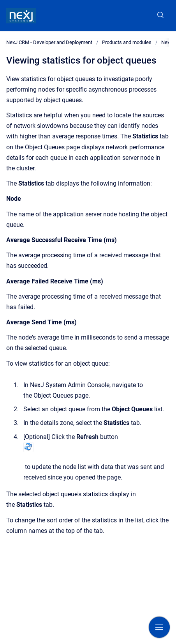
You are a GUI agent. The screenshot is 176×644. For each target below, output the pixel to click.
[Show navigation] (159, 627)
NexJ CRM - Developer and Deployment (49, 42)
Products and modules (127, 42)
